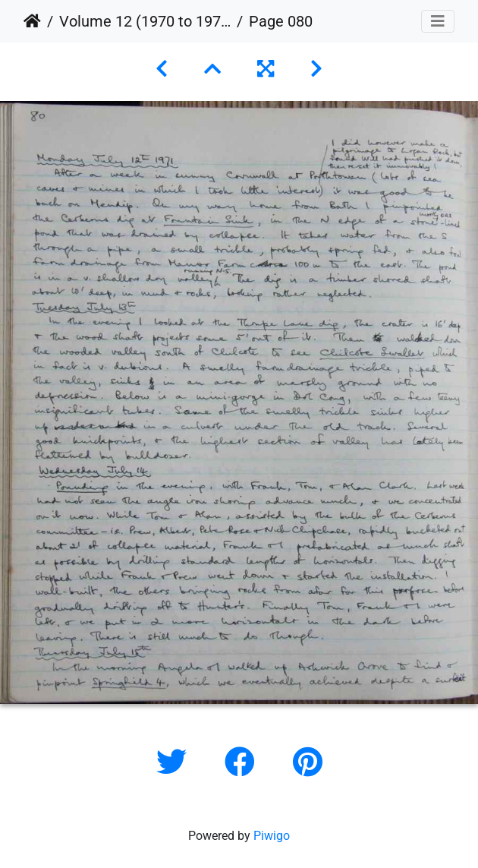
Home (32, 21)
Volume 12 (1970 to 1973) (145, 21)
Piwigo (272, 836)
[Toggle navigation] (438, 21)
